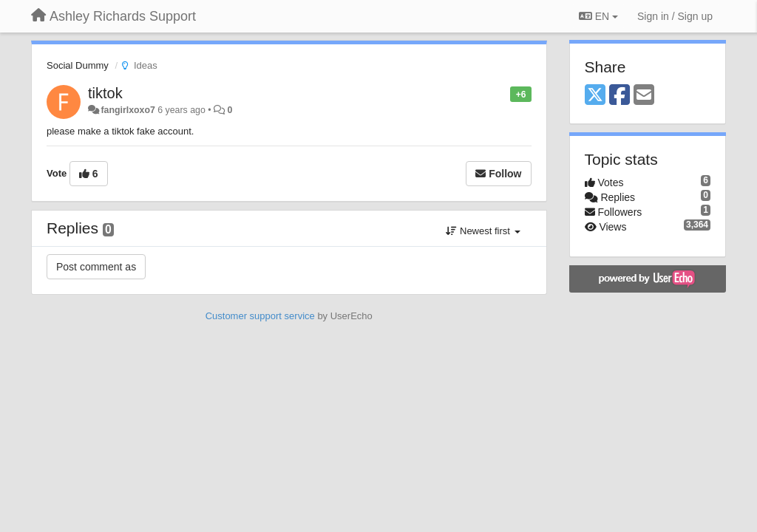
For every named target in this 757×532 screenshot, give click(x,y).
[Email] (644, 96)
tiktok (105, 93)
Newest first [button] (483, 231)
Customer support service (260, 316)
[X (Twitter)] (595, 96)
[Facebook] (619, 96)
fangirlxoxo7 (128, 110)
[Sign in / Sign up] (675, 16)
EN (598, 16)
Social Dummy (78, 65)
